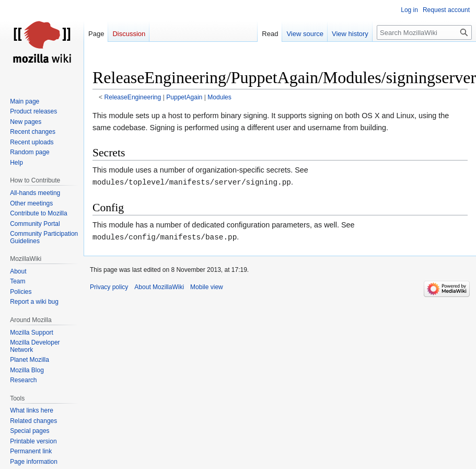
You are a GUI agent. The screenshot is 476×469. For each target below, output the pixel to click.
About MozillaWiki (159, 287)
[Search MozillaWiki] (424, 32)
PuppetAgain (184, 97)
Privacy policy (109, 287)
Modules (219, 97)
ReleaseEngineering (133, 97)
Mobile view (207, 287)
